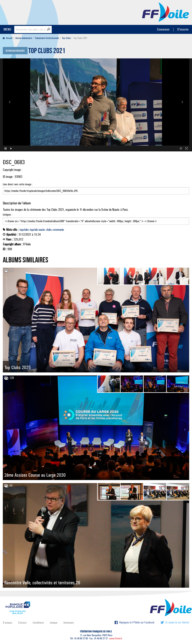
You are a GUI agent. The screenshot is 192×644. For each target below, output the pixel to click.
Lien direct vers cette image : (96, 188)
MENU (7, 29)
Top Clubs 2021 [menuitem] (80, 38)
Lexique (54, 623)
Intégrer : (96, 219)
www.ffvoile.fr (116, 638)
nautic (42, 230)
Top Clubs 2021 (47, 52)
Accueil (8, 38)
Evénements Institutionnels (47, 38)
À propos (7, 623)
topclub (34, 230)
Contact (22, 623)
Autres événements (24, 38)
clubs (49, 230)
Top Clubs (66, 38)
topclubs (24, 230)
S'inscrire (183, 29)
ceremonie (58, 230)
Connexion (163, 29)
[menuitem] (8, 38)
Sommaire (69, 623)
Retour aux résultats (15, 51)
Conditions (38, 623)
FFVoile (166, 12)
